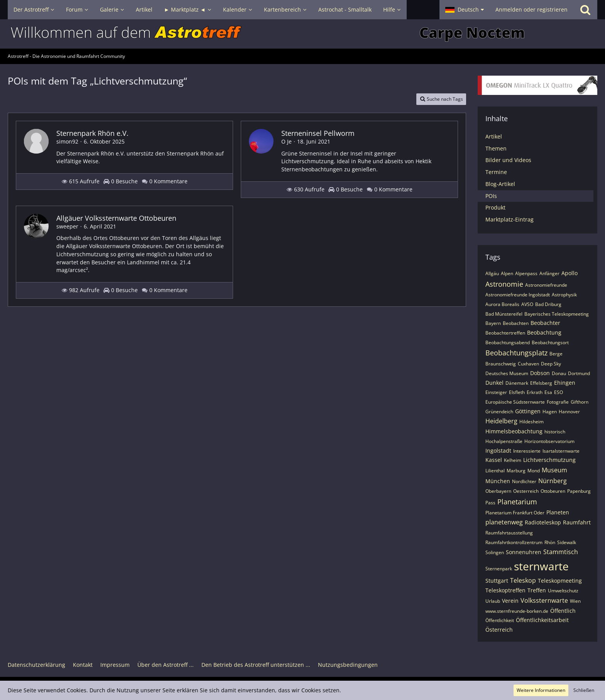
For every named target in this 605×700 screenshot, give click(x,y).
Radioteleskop (543, 522)
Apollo (570, 273)
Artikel (494, 136)
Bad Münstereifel (504, 314)
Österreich (499, 630)
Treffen (537, 590)
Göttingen (528, 411)
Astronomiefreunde (546, 285)
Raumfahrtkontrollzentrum (514, 542)
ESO (559, 392)
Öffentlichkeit (500, 620)
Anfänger (549, 273)
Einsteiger (496, 392)
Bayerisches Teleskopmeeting (557, 314)
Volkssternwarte (544, 600)
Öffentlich (563, 611)
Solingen (495, 552)
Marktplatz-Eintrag (510, 219)
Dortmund (579, 373)
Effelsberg (541, 383)
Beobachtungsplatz (516, 353)
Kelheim (513, 460)
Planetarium (517, 502)
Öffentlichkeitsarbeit (542, 620)
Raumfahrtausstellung (509, 533)
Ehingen (565, 383)
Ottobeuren (553, 491)
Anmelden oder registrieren (531, 9)
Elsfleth (517, 392)
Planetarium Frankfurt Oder (515, 513)
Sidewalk (567, 542)
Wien (575, 601)
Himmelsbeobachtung (514, 431)
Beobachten (516, 323)
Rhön (550, 542)
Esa (548, 392)
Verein (510, 601)
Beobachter (545, 323)
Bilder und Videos (508, 160)
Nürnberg (553, 481)
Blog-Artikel (500, 184)
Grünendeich (499, 412)
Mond (534, 471)
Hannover (569, 412)
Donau (559, 373)
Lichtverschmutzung (549, 460)
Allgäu (492, 273)
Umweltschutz (563, 591)
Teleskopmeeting (560, 581)
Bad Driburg (548, 304)
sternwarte (541, 566)
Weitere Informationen (541, 690)
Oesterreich (526, 491)
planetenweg (504, 522)
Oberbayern (498, 491)
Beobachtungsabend (508, 342)
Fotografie (558, 402)
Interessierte (527, 451)
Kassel (494, 460)
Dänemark (517, 383)
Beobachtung (544, 332)
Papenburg (579, 491)
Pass (490, 503)
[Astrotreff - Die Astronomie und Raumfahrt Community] (302, 34)
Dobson (540, 373)
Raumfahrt (577, 522)
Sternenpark (499, 569)
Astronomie (504, 284)
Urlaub (493, 601)
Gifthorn (580, 402)
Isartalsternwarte (561, 451)
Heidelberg (501, 421)
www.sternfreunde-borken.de (517, 611)
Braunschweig (501, 364)
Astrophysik (564, 295)
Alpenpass (526, 273)
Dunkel (494, 383)
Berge (556, 354)
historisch (555, 432)
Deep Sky (551, 364)
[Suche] (585, 10)
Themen (496, 148)
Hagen (550, 412)
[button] (465, 10)
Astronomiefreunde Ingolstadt (518, 295)
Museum (554, 470)
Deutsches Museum (507, 373)
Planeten (558, 512)
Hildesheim (531, 422)
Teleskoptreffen (505, 590)
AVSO (527, 304)
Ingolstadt (498, 451)
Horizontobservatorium (549, 441)
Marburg (516, 471)
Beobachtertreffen (505, 333)
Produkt (495, 207)
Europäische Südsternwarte (515, 402)
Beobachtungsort (550, 342)
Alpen (507, 273)
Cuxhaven (528, 364)
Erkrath (535, 392)
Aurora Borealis (502, 304)
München (498, 481)
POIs (491, 196)
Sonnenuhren (524, 552)
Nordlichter (524, 481)
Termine (496, 172)
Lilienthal (495, 471)
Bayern (493, 323)
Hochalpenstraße (504, 441)
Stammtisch (561, 552)
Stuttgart (497, 581)
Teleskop (523, 580)
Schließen (584, 690)
